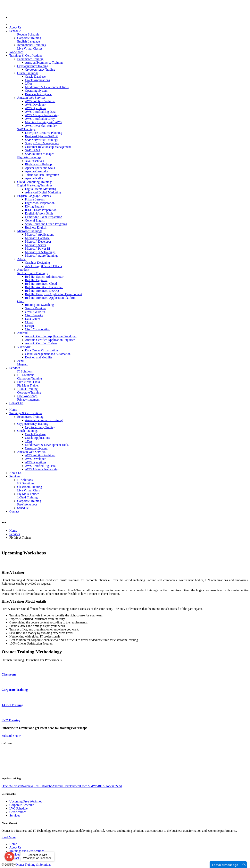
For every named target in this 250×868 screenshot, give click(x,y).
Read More (9, 837)
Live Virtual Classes (30, 48)
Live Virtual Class (29, 382)
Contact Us (16, 403)
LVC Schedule (18, 808)
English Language (29, 41)
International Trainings (31, 45)
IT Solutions (25, 371)
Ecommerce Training (30, 59)
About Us (15, 27)
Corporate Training (29, 38)
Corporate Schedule (22, 805)
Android (22, 333)
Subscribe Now (11, 736)
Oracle (6, 786)
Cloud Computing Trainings (35, 182)
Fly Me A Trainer (28, 385)
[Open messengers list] (9, 856)
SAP (25, 786)
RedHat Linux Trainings (32, 273)
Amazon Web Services (31, 98)
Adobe (21, 259)
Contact (14, 511)
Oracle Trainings (28, 73)
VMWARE (24, 347)
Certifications (18, 812)
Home (13, 410)
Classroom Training (30, 378)
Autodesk (23, 270)
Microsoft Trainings (30, 231)
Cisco (21, 301)
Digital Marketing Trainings (35, 185)
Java (31, 786)
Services (15, 368)
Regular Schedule (28, 34)
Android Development (66, 786)
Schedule (15, 31)
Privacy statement (28, 399)
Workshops (16, 52)
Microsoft (16, 786)
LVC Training (11, 720)
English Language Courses (34, 196)
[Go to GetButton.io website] (9, 864)
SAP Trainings (26, 129)
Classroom (9, 674)
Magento (23, 364)
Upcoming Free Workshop (26, 801)
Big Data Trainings (29, 157)
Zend (20, 361)
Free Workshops (27, 396)
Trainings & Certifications (26, 55)
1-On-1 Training (27, 389)
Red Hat (39, 786)
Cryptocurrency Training (33, 66)
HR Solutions (26, 375)
